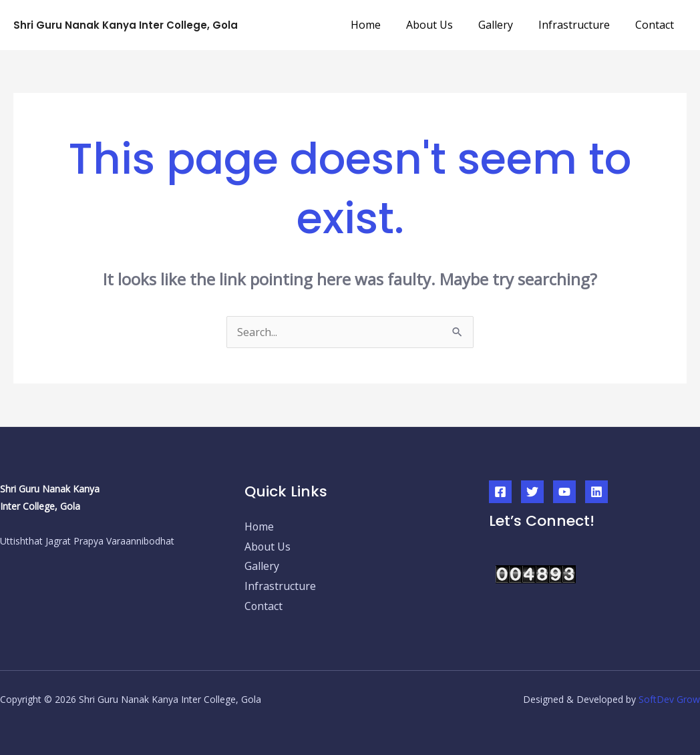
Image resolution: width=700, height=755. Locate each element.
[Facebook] (500, 482)
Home (384, 20)
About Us (444, 20)
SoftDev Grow (669, 690)
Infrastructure (580, 20)
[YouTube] (564, 482)
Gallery (506, 20)
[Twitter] (532, 482)
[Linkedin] (596, 482)
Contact (657, 20)
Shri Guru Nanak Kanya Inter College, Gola (126, 20)
